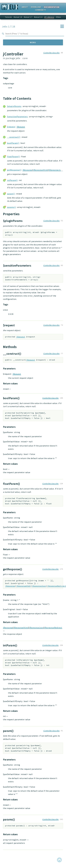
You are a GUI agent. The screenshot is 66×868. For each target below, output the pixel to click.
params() (11, 207)
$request (11, 127)
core (25, 58)
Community (40, 10)
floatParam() (13, 156)
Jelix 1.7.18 (9, 27)
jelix (18, 58)
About (25, 7)
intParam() (12, 180)
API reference (49, 17)
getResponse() (14, 170)
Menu (33, 42)
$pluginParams (14, 106)
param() (11, 194)
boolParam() (13, 143)
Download (36, 7)
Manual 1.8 (18, 17)
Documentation (52, 7)
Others (58, 17)
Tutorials (8, 17)
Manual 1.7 (28, 17)
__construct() (14, 137)
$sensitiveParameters (17, 117)
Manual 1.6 (38, 17)
